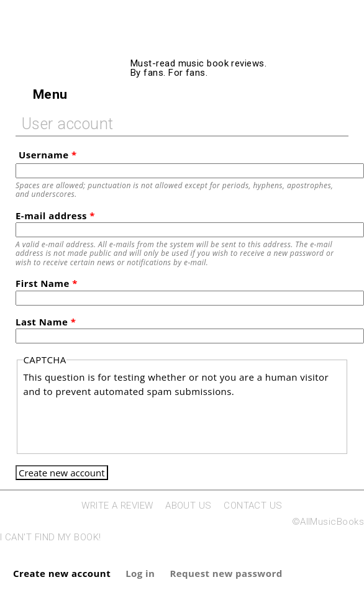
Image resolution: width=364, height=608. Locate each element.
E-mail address (55, 216)
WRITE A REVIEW (117, 506)
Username (48, 155)
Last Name (46, 322)
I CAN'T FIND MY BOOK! (50, 537)
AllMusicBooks (231, 45)
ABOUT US (189, 506)
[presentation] (117, 422)
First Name (47, 283)
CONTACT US (253, 506)
